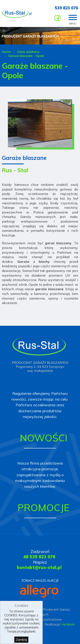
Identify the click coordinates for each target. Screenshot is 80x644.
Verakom (68, 624)
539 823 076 (66, 8)
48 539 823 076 (39, 557)
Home (6, 52)
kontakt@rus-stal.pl (39, 567)
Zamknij (21, 641)
